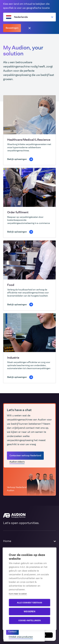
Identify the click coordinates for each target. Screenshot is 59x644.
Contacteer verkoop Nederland (25, 455)
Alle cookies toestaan (29, 603)
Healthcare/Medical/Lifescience (29, 140)
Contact (12, 631)
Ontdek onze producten (21, 637)
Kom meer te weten (18, 594)
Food (11, 285)
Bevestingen (12, 28)
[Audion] (29, 516)
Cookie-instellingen (29, 621)
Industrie (13, 358)
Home (7, 541)
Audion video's (17, 462)
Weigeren (29, 611)
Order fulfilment (18, 212)
